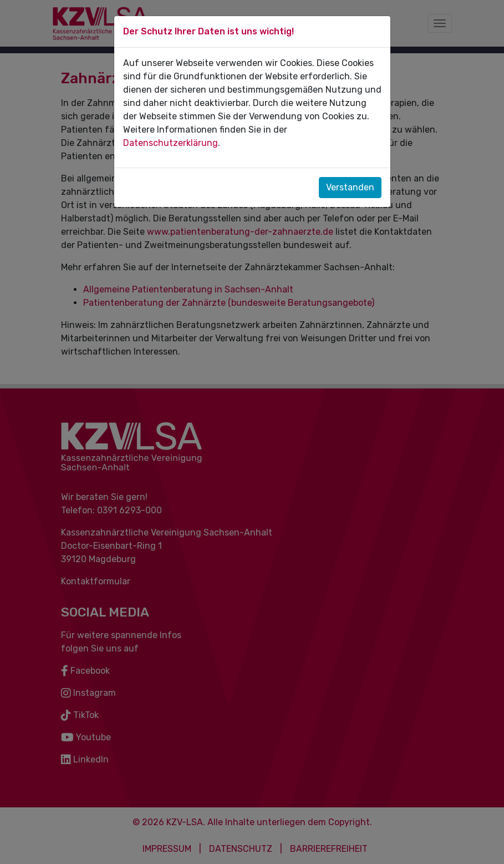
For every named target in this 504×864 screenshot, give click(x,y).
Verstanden (350, 187)
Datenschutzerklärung (170, 143)
